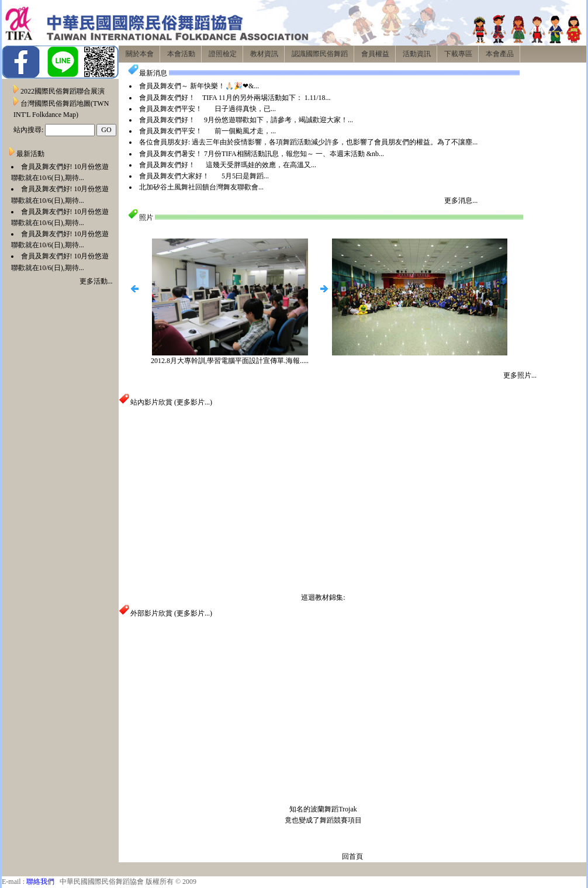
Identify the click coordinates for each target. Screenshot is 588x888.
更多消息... (461, 201)
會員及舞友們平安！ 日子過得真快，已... (207, 109)
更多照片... (520, 375)
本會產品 (500, 54)
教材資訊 (264, 54)
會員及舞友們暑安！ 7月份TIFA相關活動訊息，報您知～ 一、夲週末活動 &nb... (262, 154)
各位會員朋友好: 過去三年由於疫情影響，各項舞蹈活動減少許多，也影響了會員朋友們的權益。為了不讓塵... (308, 142)
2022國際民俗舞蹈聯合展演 (63, 91)
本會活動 (181, 54)
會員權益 (375, 54)
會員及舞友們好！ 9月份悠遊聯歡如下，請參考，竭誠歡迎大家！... (246, 120)
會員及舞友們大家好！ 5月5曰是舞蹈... (204, 176)
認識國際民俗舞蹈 (320, 54)
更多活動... (96, 281)
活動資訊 (417, 54)
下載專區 (458, 54)
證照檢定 (223, 54)
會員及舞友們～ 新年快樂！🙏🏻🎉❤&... (199, 86)
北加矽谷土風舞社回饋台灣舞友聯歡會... (201, 187)
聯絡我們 (40, 882)
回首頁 (352, 856)
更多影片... (193, 402)
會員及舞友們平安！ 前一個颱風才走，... (207, 131)
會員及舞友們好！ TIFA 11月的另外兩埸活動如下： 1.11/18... (235, 98)
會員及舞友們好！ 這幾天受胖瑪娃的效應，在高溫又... (228, 165)
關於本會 (140, 54)
